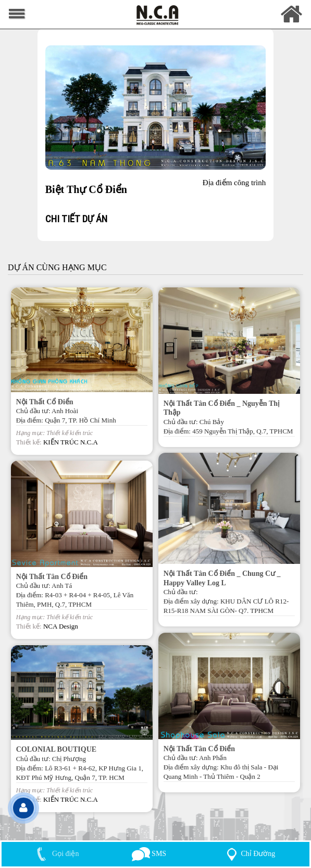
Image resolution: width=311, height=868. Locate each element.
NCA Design (61, 626)
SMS (149, 854)
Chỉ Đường (249, 854)
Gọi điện (56, 854)
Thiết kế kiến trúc (70, 433)
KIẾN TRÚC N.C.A (71, 442)
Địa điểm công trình (234, 183)
